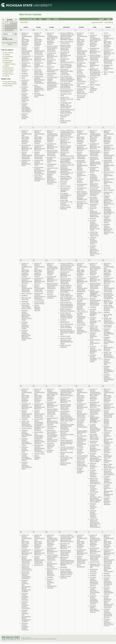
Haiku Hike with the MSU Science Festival (109, 308)
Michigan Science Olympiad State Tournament (108, 568)
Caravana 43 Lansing (82, 189)
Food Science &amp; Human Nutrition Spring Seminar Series (67, 315)
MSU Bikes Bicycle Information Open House (67, 434)
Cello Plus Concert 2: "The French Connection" (66, 203)
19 (6, 28)
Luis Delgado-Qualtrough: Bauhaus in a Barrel (39, 88)
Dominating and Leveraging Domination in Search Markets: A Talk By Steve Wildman (40, 438)
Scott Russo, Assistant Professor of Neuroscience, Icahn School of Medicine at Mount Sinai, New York (67, 416)
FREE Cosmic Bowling (66, 122)
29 (6, 23)
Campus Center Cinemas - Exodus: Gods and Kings (25, 98)
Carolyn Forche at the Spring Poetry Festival (67, 449)
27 (7, 30)
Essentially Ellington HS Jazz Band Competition (109, 296)
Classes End (95, 562)
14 (9, 27)
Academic (7, 55)
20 (7, 28)
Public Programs (9, 70)
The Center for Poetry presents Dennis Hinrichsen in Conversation (67, 79)
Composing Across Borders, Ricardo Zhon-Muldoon (95, 448)
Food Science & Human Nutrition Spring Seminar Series (67, 443)
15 (11, 27)
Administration (9, 57)
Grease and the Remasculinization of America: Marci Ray (67, 332)
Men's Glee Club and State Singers (109, 466)
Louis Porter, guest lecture (39, 303)
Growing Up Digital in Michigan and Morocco (27, 58)
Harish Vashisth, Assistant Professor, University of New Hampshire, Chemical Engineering (95, 180)
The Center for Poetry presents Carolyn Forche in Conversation (82, 423)
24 (14, 28)
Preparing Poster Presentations (67, 91)
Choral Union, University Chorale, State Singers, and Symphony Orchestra (109, 602)
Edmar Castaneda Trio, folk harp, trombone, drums (108, 458)
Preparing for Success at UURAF (65, 190)
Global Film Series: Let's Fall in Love (67, 99)
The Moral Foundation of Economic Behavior (66, 196)
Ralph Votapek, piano (38, 457)
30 (7, 23)
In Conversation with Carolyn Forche (82, 431)
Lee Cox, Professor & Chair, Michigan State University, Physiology (67, 426)
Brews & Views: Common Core (51, 582)
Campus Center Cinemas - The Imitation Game (95, 321)
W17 (3, 28)
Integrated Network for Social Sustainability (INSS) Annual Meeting (82, 165)
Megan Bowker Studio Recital (107, 421)
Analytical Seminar (94, 205)
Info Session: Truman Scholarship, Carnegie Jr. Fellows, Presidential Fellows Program (82, 441)
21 (9, 28)
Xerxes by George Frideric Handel (25, 82)
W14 (3, 23)
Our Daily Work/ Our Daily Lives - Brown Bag (39, 72)
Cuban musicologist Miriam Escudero (52, 564)
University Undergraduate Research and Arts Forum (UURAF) (96, 192)
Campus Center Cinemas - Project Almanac (94, 473)
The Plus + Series (94, 78)
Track (92, 33)
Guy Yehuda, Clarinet (65, 116)
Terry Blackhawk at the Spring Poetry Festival (67, 326)
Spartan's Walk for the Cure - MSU (108, 302)
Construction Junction (82, 185)
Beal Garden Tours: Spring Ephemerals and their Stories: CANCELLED (82, 196)
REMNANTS (65, 322)
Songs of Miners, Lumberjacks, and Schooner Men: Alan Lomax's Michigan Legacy (27, 39)
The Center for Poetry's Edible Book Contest (66, 66)
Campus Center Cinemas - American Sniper (94, 241)
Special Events (9, 72)
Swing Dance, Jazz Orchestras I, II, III (95, 342)
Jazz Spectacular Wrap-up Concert (108, 348)
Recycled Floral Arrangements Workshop (53, 69)
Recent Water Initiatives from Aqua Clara (66, 178)
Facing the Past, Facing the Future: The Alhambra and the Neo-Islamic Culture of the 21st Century (52, 436)
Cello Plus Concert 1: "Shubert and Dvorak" (39, 178)
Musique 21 (39, 565)
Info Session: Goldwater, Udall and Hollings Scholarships (67, 86)
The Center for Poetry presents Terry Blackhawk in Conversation (67, 305)
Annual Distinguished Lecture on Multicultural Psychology (95, 302)
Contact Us (28, 638)
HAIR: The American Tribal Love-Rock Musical (95, 328)
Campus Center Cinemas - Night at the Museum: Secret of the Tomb (95, 225)
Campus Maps (8, 86)
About (23, 638)
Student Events (9, 74)
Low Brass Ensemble (108, 326)
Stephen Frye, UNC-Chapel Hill (95, 566)
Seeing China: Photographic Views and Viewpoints (27, 51)
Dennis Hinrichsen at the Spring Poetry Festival (67, 111)
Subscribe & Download (10, 43)
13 (7, 27)
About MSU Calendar (10, 82)
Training (7, 76)
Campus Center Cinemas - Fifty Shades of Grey (95, 590)
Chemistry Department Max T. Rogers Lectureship (67, 72)
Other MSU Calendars (11, 84)
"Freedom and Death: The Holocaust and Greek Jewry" (66, 105)
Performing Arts (9, 68)
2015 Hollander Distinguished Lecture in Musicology (95, 213)
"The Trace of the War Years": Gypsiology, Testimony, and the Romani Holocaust (82, 304)
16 (13, 27)
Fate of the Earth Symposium (67, 42)
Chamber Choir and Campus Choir (51, 446)
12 (6, 27)
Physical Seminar (50, 291)
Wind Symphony (81, 566)
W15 (3, 25)
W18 (3, 30)
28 (9, 30)
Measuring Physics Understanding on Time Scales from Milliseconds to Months (67, 561)
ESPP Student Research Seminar (67, 310)
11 (16, 25)
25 (16, 28)
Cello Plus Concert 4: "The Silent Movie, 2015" (26, 306)
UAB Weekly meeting (52, 74)
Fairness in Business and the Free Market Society (82, 205)
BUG (23, 78)
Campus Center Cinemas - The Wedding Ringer (82, 330)
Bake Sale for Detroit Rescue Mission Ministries (52, 572)
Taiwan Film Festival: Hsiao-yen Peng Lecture (82, 91)
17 (14, 27)
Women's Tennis (25, 71)
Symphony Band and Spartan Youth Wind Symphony (26, 575)
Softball (25, 73)
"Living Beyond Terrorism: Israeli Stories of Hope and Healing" (95, 428)
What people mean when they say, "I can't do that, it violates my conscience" (67, 297)
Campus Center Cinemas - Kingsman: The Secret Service (94, 581)
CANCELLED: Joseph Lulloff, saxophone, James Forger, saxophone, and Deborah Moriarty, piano (53, 83)
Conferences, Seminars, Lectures (10, 63)
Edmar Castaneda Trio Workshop (108, 428)
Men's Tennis (95, 85)
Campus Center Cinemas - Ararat (81, 451)
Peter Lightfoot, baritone (94, 88)
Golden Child (39, 454)
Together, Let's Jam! (66, 95)
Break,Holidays (9, 61)
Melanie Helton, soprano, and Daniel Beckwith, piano (67, 341)
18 (16, 27)
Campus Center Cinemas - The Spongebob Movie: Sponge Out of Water (96, 457)
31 (9, 23)
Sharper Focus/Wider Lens (39, 95)
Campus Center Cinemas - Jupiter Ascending (94, 489)
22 (11, 28)
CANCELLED (65, 336)
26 (6, 30)
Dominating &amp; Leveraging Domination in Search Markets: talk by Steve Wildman (39, 424)
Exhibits (7, 66)
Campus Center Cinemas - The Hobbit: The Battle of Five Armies (26, 108)
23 (13, 28)
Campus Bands (50, 451)
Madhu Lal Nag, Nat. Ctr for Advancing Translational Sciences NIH (95, 72)
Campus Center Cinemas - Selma (25, 89)
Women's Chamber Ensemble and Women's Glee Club (109, 211)
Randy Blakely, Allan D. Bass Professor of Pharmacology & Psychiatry (67, 289)
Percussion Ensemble (81, 96)
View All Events (9, 53)
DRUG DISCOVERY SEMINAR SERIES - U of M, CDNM (95, 293)
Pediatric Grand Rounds (80, 71)
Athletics (7, 59)
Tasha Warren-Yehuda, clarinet (37, 308)
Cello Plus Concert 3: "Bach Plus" (95, 234)
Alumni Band (27, 428)
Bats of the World (108, 315)
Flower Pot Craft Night (67, 453)
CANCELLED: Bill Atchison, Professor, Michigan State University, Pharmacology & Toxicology (67, 170)
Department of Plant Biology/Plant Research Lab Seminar (39, 80)
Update (10, 44)
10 (14, 25)
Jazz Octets (81, 325)
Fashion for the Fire (108, 193)
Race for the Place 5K (26, 299)
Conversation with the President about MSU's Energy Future (67, 160)
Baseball (25, 76)
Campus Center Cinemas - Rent (94, 335)
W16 (3, 27)
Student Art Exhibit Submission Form (26, 65)
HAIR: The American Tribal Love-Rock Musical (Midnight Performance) (95, 523)
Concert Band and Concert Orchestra (82, 457)
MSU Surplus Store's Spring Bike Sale (109, 174)
